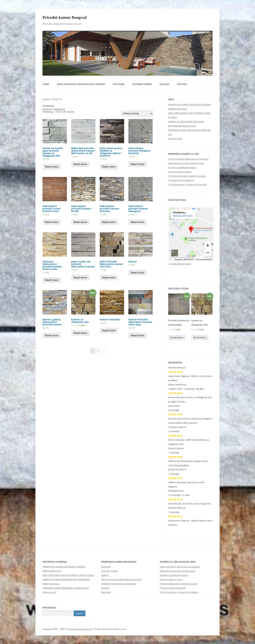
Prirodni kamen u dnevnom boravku (187, 184)
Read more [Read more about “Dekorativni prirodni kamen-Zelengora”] (138, 222)
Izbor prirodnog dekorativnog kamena (81, 84)
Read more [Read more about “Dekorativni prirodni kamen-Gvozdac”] (109, 222)
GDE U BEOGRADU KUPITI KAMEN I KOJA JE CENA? (68, 575)
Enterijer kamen (142, 84)
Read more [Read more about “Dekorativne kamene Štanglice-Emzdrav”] (138, 164)
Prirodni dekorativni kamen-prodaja (187, 176)
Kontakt (182, 84)
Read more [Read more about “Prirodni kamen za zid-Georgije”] (177, 337)
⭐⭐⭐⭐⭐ (175, 436)
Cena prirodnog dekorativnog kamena (188, 159)
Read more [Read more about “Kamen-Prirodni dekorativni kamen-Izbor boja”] (138, 335)
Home (46, 84)
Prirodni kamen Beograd (65, 17)
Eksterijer (119, 84)
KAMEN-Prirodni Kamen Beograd (118, 584)
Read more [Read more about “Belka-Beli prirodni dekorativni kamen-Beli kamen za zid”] (80, 164)
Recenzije (106, 592)
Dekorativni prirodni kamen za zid (186, 163)
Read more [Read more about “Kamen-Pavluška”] (109, 330)
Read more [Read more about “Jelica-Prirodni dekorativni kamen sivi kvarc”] (109, 277)
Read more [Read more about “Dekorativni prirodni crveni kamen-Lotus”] (52, 222)
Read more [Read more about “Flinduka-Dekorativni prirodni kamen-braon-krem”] (52, 280)
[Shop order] (137, 114)
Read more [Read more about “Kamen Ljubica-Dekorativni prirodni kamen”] (52, 335)
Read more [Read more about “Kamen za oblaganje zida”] (80, 333)
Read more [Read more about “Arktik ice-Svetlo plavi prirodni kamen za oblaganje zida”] (52, 167)
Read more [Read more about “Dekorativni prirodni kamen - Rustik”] (80, 222)
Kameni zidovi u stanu (180, 172)
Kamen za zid (175, 139)
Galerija (164, 84)
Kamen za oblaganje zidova (182, 167)
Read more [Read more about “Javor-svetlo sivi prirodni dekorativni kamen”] (80, 277)
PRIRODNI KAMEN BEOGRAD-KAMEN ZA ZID (66, 588)
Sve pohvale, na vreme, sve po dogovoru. (190, 504)
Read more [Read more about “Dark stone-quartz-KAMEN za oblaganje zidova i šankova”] (109, 167)
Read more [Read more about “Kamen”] (138, 272)
